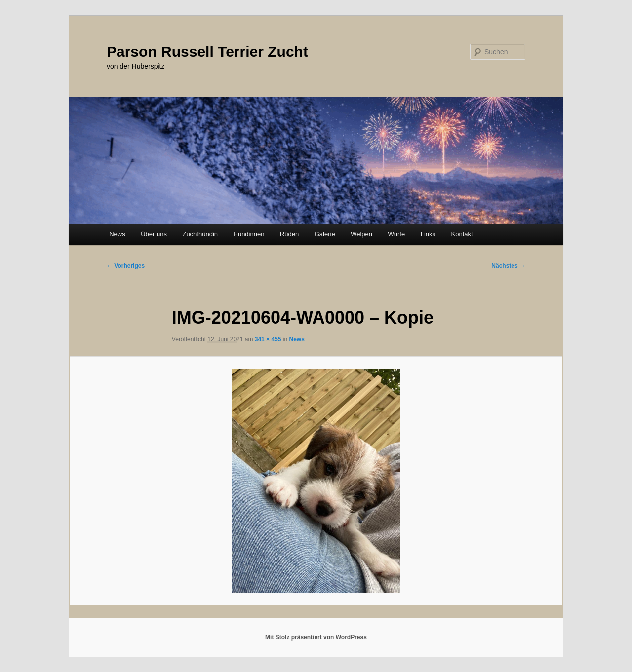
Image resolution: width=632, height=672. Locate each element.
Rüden (289, 234)
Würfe (396, 234)
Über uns (154, 234)
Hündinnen (249, 234)
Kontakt (462, 234)
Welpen (361, 234)
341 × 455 (268, 339)
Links (428, 234)
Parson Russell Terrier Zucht (207, 52)
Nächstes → (508, 266)
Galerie (325, 234)
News (117, 234)
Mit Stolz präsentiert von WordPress (316, 637)
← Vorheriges (126, 266)
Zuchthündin (200, 234)
